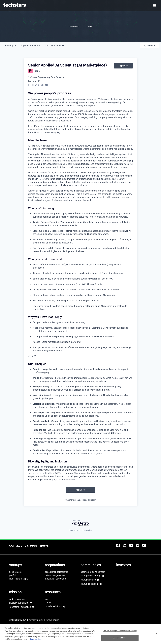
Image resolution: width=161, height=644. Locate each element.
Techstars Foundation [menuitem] (20, 607)
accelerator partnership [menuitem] (56, 572)
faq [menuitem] (46, 599)
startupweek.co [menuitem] (88, 580)
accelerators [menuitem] (15, 572)
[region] (80, 634)
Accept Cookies (120, 638)
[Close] (156, 634)
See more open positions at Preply (80, 500)
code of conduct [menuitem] (17, 599)
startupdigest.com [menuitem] (89, 584)
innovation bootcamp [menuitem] (55, 579)
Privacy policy (74, 530)
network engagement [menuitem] (55, 575)
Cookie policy (87, 530)
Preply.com (34, 467)
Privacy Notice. (35, 639)
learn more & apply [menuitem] (19, 579)
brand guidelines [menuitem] (53, 606)
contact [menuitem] (48, 602)
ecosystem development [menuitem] (93, 572)
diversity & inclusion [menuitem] (19, 603)
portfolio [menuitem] (13, 575)
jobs (10, 45)
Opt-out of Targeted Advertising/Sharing (120, 631)
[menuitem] (155, 6)
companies (31, 45)
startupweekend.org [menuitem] (91, 576)
